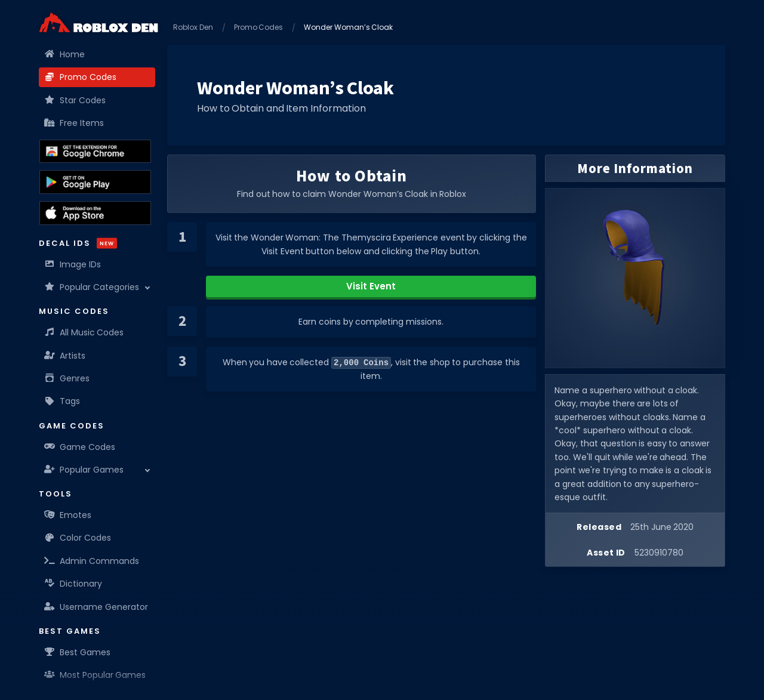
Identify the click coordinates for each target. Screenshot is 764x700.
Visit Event (371, 286)
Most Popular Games (95, 675)
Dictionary (73, 584)
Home (65, 54)
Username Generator (96, 607)
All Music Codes (84, 332)
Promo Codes (81, 77)
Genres (67, 378)
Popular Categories (92, 287)
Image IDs (73, 264)
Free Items (74, 123)
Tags (62, 401)
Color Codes (78, 538)
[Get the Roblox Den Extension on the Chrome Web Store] (95, 152)
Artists (65, 356)
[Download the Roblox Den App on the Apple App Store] (95, 213)
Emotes (68, 515)
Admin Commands (92, 561)
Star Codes (75, 100)
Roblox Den (193, 27)
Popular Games (84, 470)
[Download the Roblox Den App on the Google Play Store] (95, 182)
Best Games (78, 652)
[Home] (98, 22)
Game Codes (80, 447)
